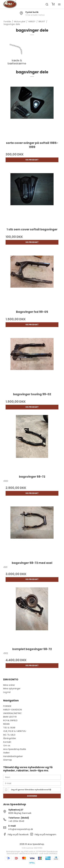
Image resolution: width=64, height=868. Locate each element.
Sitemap (8, 760)
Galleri (6, 753)
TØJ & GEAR (9, 728)
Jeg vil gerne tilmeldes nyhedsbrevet (31, 790)
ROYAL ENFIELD (10, 720)
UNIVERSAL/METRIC (12, 713)
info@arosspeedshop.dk (21, 829)
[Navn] (32, 777)
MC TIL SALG (9, 735)
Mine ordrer (9, 685)
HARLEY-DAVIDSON (13, 710)
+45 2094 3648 (16, 821)
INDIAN (6, 724)
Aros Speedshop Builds (15, 749)
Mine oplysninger (12, 689)
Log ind (7, 692)
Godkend (32, 796)
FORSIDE (7, 706)
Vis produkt (32, 160)
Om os (7, 745)
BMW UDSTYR (10, 717)
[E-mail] (32, 783)
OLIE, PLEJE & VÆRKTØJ (15, 731)
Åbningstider (10, 738)
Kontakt (7, 742)
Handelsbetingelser (13, 756)
